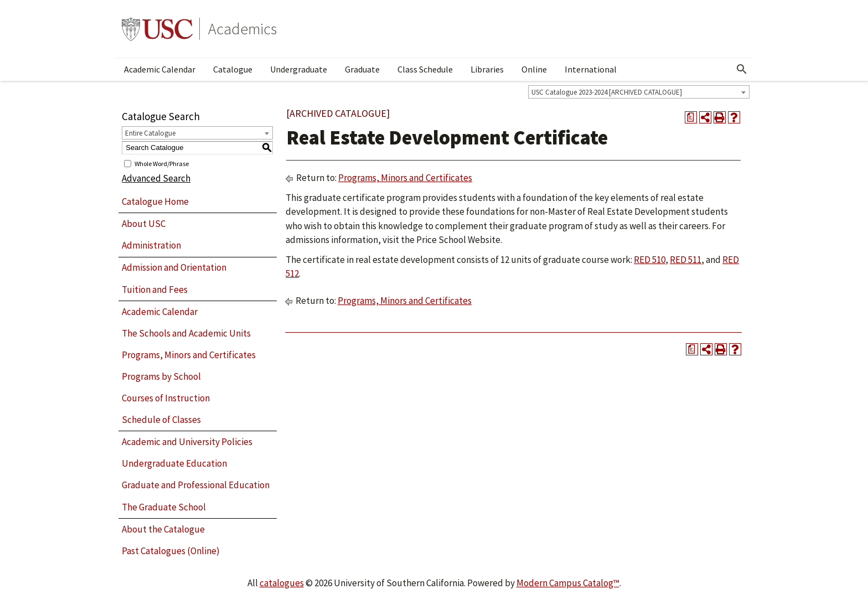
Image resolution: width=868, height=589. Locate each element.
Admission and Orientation (174, 267)
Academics (242, 29)
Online (534, 69)
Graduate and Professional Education (196, 485)
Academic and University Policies (187, 442)
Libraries (487, 69)
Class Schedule (425, 69)
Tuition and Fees (155, 290)
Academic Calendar (160, 69)
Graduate (362, 69)
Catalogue (233, 69)
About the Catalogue (163, 529)
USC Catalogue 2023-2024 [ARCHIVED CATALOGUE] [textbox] (607, 92)
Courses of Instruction (166, 398)
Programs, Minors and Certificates (189, 355)
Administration (151, 245)
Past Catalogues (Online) (171, 551)
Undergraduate (299, 69)
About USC (144, 224)
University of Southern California (157, 29)
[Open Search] (742, 69)
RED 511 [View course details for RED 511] (686, 260)
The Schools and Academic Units (186, 333)
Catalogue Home (155, 201)
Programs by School (161, 376)
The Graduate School (164, 507)
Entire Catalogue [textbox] (150, 133)
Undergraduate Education (174, 463)
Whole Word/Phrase (162, 163)
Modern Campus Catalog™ (568, 583)
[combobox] (639, 92)
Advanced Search (156, 178)
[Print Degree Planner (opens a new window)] (691, 117)
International (591, 69)
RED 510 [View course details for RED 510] (650, 260)
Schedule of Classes (161, 420)
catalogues (282, 583)
